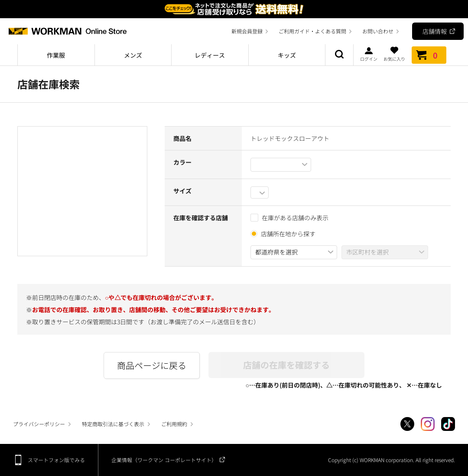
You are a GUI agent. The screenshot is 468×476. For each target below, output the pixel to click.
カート (429, 55)
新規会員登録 (247, 31)
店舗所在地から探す (288, 234)
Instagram (428, 424)
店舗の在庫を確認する (286, 365)
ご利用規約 (174, 424)
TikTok (448, 424)
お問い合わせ (378, 31)
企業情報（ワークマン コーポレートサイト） (164, 460)
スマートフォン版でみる (56, 460)
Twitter (407, 424)
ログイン (369, 54)
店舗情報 (435, 31)
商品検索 (339, 55)
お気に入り (394, 54)
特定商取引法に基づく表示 (113, 424)
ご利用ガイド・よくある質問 (312, 31)
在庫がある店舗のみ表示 (289, 218)
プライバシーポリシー (39, 424)
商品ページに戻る (152, 365)
